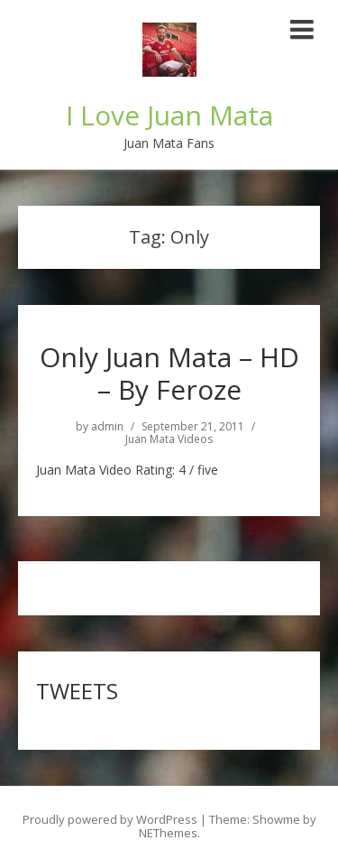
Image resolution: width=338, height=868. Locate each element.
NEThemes (168, 833)
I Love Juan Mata (169, 115)
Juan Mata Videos (169, 439)
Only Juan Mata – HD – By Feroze (169, 373)
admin (107, 427)
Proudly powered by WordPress (110, 819)
